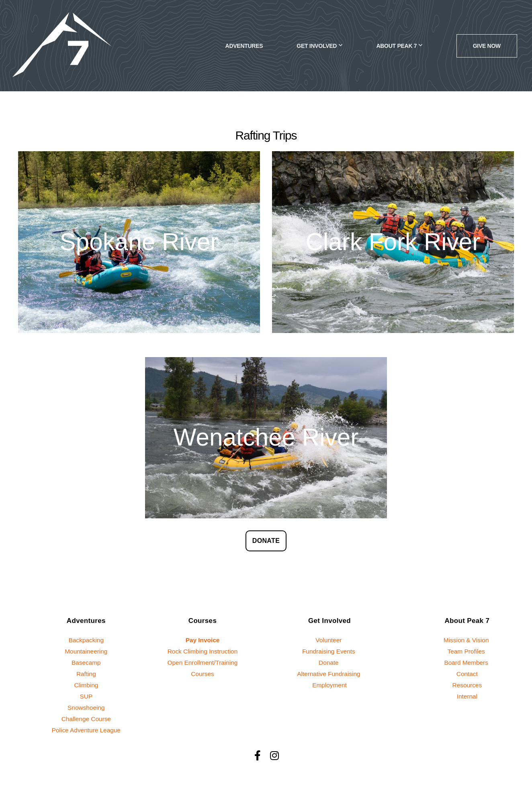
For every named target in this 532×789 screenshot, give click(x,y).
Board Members (467, 663)
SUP (86, 696)
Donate (329, 663)
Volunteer (329, 640)
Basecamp (86, 663)
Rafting (86, 674)
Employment (329, 685)
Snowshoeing (86, 708)
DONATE (266, 541)
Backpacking (86, 640)
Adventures (244, 46)
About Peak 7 (399, 46)
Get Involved (319, 46)
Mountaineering (86, 651)
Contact (467, 674)
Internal (467, 696)
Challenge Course (86, 719)
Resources (467, 685)
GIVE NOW (487, 46)
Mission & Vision (467, 640)
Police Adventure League (86, 730)
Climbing (86, 685)
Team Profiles (467, 651)
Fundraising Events (329, 651)
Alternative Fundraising (328, 674)
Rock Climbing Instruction (203, 651)
